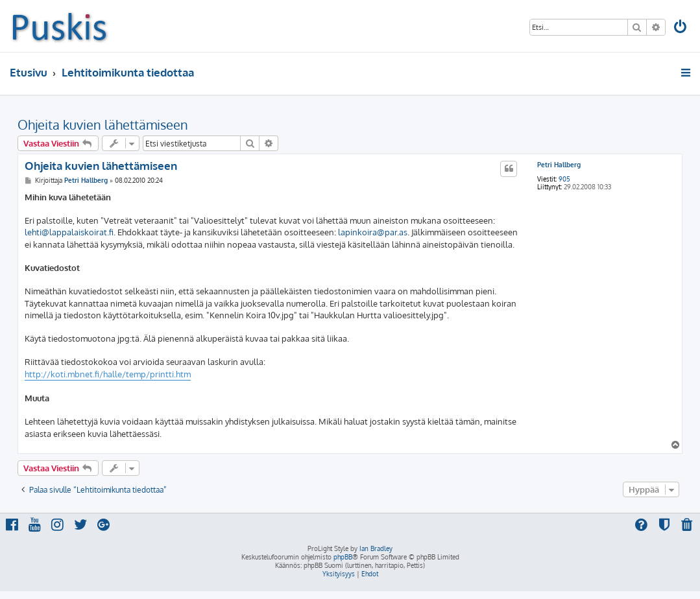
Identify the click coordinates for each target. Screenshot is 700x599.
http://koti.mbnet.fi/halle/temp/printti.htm (108, 374)
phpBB (343, 557)
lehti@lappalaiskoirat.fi (69, 232)
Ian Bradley (376, 548)
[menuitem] (681, 28)
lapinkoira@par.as (373, 232)
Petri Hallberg (559, 165)
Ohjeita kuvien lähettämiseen (103, 124)
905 (564, 179)
